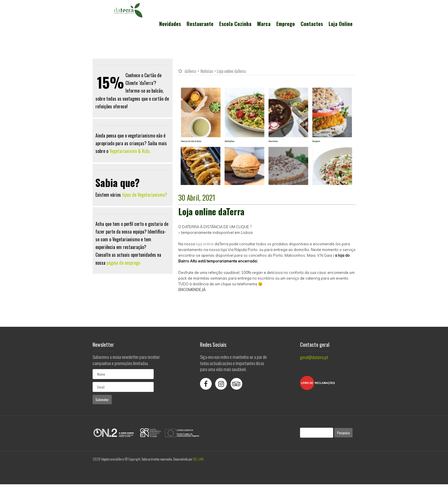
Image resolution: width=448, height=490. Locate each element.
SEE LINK (198, 459)
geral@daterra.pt (314, 357)
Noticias (207, 71)
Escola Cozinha (235, 24)
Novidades (170, 24)
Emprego (286, 24)
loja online (205, 244)
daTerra (190, 71)
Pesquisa (343, 433)
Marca (264, 24)
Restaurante (200, 24)
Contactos (312, 24)
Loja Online (341, 24)
